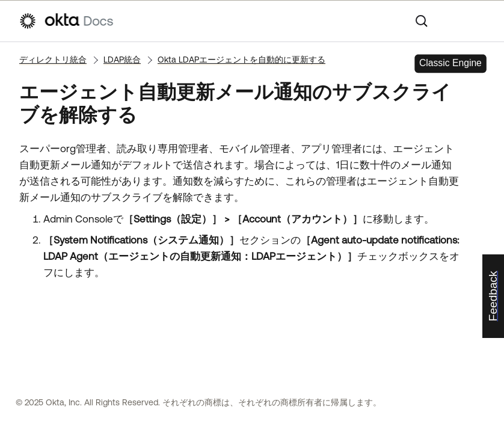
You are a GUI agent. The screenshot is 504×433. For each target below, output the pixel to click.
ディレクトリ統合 (53, 60)
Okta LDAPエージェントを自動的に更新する (241, 60)
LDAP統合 (122, 60)
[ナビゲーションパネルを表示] (479, 21)
